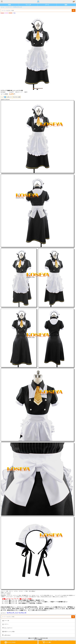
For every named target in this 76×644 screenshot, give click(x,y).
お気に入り (9, 97)
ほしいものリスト (8, 628)
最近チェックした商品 (9, 632)
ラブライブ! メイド (18, 7)
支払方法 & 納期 (17, 97)
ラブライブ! (9, 7)
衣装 (9, 5)
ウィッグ (28, 5)
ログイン (6, 624)
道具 (66, 5)
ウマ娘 (14, 13)
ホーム (3, 7)
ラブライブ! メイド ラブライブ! (16, 613)
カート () (7, 620)
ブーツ (47, 5)
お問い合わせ (7, 635)
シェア (3, 97)
